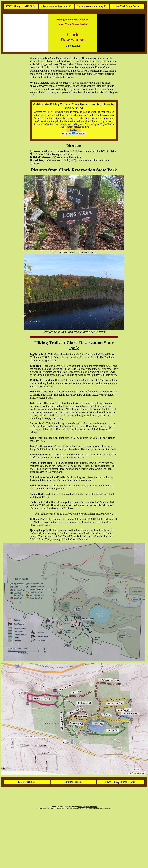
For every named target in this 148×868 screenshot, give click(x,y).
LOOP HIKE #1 (27, 782)
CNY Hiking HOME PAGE (21, 6)
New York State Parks (127, 6)
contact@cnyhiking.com (88, 807)
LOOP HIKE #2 (73, 782)
